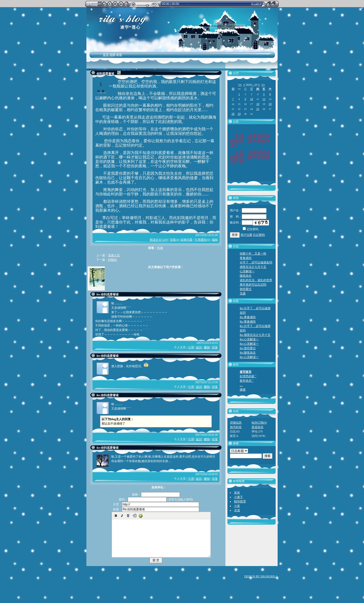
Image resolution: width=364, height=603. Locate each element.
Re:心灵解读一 (249, 339)
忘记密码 (259, 235)
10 (252, 99)
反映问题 (187, 240)
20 (270, 104)
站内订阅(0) (259, 423)
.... (241, 385)
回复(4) (175, 240)
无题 (243, 293)
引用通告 (202, 240)
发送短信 (257, 427)
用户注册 (246, 235)
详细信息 (236, 423)
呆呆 (237, 493)
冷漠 (237, 510)
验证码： (241, 223)
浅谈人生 (114, 255)
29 (239, 114)
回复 (215, 347)
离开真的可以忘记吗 (253, 285)
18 (258, 104)
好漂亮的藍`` (248, 376)
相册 (112, 55)
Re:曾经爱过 (248, 348)
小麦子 (238, 497)
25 (258, 109)
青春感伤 (246, 258)
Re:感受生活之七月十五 (255, 335)
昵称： (156, 495)
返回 (199, 347)
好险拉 (112, 260)
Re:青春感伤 (248, 317)
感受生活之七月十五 (253, 267)
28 (233, 114)
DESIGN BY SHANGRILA (261, 584)
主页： (156, 504)
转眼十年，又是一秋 (253, 254)
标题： (156, 509)
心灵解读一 (247, 271)
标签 (119, 55)
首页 (106, 55)
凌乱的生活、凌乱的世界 (256, 280)
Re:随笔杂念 (248, 353)
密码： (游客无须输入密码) (156, 500)
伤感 (160, 248)
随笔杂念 (246, 276)
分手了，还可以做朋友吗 (256, 262)
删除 (207, 347)
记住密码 (251, 229)
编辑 (215, 240)
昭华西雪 (240, 501)
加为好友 (236, 427)
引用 (191, 347)
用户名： (248, 210)
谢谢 (243, 390)
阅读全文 (159, 240)
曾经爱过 (246, 289)
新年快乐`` (247, 381)
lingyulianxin (96, 290)
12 (264, 99)
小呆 (237, 506)
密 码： (248, 217)
